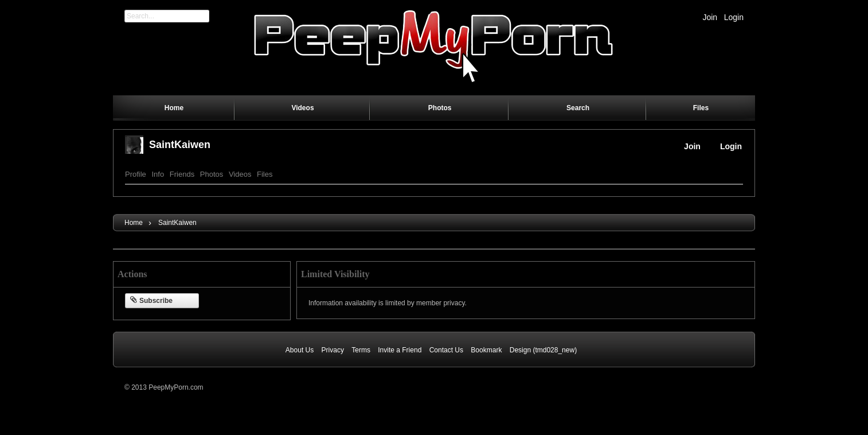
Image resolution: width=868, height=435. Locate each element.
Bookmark (486, 350)
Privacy (333, 350)
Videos (240, 174)
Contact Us (446, 350)
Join (710, 17)
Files (265, 174)
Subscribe (151, 301)
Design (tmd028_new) (543, 350)
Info (158, 174)
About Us (300, 350)
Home (134, 223)
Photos (212, 174)
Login (734, 17)
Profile (136, 174)
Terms (361, 350)
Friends (182, 174)
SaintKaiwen (180, 145)
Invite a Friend (400, 350)
